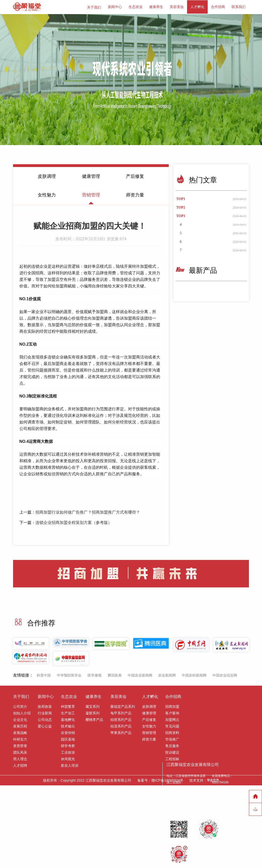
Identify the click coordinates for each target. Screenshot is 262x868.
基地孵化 (68, 719)
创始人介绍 (22, 712)
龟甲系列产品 (121, 712)
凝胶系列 (93, 712)
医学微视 (95, 675)
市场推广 (172, 739)
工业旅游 (68, 752)
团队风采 (20, 752)
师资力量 (135, 194)
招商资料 (172, 732)
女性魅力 (47, 194)
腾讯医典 (115, 675)
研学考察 (68, 745)
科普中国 (44, 675)
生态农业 (136, 7)
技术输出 (68, 725)
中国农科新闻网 (194, 675)
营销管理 (91, 194)
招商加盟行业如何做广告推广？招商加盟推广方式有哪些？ (88, 511)
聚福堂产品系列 (123, 706)
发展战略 (20, 732)
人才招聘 (20, 765)
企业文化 (20, 719)
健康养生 (156, 7)
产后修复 (135, 175)
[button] (246, 79)
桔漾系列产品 (121, 725)
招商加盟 (172, 706)
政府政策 (45, 706)
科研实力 (20, 739)
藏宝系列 (93, 706)
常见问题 (172, 725)
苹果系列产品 (121, 732)
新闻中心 (115, 7)
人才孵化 (197, 7)
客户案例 (172, 712)
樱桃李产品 (94, 719)
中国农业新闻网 (140, 675)
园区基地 (68, 739)
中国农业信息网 (225, 675)
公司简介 (20, 706)
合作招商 (218, 7)
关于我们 (94, 7)
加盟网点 (172, 719)
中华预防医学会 (69, 675)
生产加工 (68, 712)
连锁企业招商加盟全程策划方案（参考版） (74, 522)
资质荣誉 (20, 745)
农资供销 (68, 732)
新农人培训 (70, 765)
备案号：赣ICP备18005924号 (160, 780)
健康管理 (91, 175)
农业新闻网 (167, 675)
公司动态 (45, 719)
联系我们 (239, 7)
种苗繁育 (68, 706)
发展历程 (20, 725)
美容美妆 (177, 7)
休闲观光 (68, 758)
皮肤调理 (47, 175)
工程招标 (172, 758)
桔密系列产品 (121, 719)
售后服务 (172, 745)
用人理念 (20, 758)
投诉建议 (172, 752)
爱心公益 (45, 725)
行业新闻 (45, 712)
